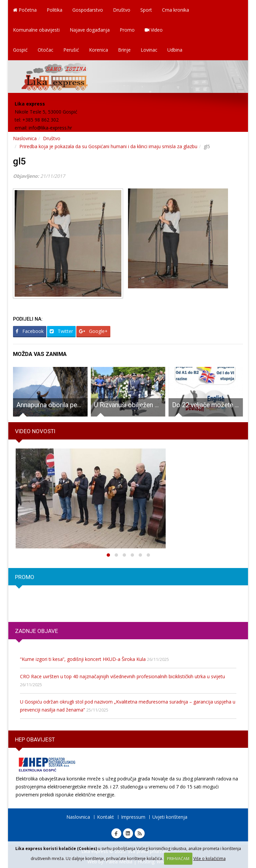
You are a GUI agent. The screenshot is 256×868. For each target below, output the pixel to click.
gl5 (19, 161)
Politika (54, 10)
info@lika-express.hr (50, 128)
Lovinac (149, 50)
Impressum (133, 817)
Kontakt (105, 817)
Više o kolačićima (209, 859)
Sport (146, 10)
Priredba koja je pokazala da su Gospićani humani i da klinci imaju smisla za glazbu (108, 146)
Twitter (61, 331)
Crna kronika (175, 10)
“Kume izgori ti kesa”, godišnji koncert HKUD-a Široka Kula (83, 659)
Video (154, 30)
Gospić (20, 50)
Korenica (98, 50)
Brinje (124, 50)
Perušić (71, 50)
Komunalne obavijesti (36, 30)
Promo (127, 30)
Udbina (175, 50)
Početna (25, 10)
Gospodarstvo (88, 10)
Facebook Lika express (116, 833)
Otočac (45, 50)
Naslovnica (25, 138)
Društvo (122, 10)
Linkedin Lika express (128, 833)
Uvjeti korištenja (170, 817)
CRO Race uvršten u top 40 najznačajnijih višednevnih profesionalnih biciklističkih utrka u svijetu (122, 676)
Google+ (93, 331)
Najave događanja (90, 30)
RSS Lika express (140, 833)
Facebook (30, 331)
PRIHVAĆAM (178, 859)
